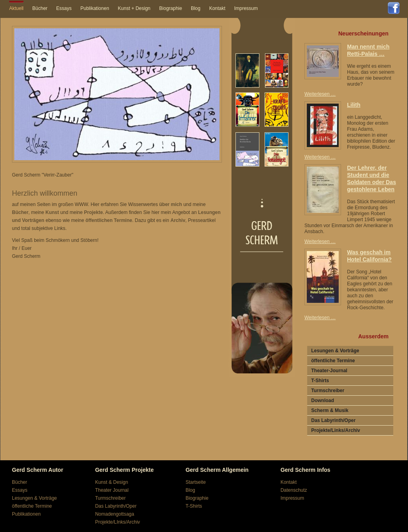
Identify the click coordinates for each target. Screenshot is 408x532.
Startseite (196, 482)
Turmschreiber (328, 391)
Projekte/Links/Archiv (336, 430)
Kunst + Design (134, 8)
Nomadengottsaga (115, 514)
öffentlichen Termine (109, 220)
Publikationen (95, 8)
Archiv (178, 220)
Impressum (246, 8)
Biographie (171, 8)
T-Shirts (320, 381)
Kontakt (217, 8)
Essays (64, 8)
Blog (196, 8)
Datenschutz (294, 490)
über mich (170, 204)
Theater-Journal (329, 371)
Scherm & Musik (330, 410)
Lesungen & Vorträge (335, 351)
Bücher (40, 8)
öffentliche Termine (333, 361)
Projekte (93, 212)
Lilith (354, 105)
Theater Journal (112, 490)
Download (323, 400)
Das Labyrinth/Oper (333, 420)
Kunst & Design (112, 482)
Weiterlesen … (322, 94)
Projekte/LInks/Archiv (118, 522)
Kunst (52, 212)
